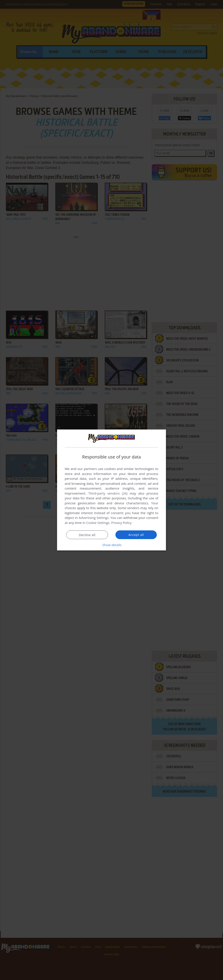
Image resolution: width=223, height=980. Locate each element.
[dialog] (111, 490)
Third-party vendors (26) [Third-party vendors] (108, 493)
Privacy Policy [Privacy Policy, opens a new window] (122, 523)
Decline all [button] (87, 535)
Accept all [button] (136, 535)
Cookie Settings (98, 523)
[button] (111, 545)
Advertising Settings (94, 518)
